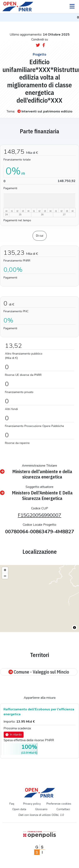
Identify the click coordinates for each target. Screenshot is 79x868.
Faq (12, 804)
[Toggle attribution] (74, 628)
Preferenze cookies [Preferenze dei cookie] (59, 804)
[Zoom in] (5, 570)
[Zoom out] (5, 576)
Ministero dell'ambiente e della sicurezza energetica (36, 474)
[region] (39, 599)
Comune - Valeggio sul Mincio (39, 672)
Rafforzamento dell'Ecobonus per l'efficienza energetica (39, 712)
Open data (19, 809)
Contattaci (63, 809)
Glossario (41, 809)
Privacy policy (32, 804)
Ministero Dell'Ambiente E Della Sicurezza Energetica (36, 496)
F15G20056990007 (39, 515)
